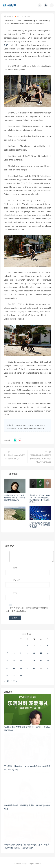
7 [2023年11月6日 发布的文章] (7, 653)
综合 (17, 16)
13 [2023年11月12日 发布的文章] (48, 653)
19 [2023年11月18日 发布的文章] (41, 661)
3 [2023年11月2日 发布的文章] (28, 645)
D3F (6, 45)
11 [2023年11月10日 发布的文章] (34, 653)
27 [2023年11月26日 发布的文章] (48, 668)
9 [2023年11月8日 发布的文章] (21, 653)
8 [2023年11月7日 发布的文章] (14, 653)
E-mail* (17, 580)
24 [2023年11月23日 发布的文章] (27, 668)
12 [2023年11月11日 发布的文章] (41, 653)
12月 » (14, 681)
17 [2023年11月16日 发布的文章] (27, 661)
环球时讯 (9, 16)
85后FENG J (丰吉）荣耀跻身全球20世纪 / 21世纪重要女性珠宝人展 (14, 498)
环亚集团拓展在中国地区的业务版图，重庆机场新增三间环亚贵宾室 (41, 458)
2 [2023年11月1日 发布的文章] (21, 645)
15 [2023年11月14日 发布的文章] (14, 661)
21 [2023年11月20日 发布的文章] (7, 668)
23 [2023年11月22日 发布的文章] (21, 668)
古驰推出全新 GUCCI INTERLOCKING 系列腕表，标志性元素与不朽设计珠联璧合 (40, 499)
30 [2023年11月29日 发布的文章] (21, 676)
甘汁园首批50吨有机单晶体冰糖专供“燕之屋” (14, 457)
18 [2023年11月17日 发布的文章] (34, 661)
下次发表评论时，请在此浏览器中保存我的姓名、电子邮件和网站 (27, 610)
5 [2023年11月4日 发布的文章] (41, 645)
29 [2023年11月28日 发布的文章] (14, 676)
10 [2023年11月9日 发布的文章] (27, 653)
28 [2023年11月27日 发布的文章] (7, 676)
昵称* (16, 568)
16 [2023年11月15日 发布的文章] (21, 661)
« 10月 (7, 681)
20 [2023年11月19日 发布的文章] (48, 661)
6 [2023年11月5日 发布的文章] (48, 645)
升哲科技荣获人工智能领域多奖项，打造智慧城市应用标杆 (40, 525)
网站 (15, 592)
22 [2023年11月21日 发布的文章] (14, 668)
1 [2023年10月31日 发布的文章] (14, 645)
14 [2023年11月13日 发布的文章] (7, 661)
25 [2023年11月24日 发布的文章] (34, 668)
